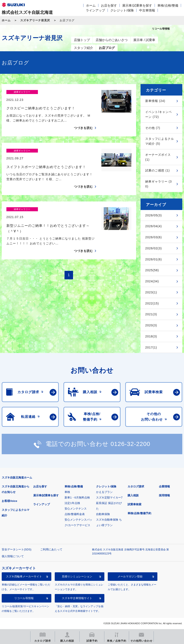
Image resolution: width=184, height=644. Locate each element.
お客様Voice (9, 501)
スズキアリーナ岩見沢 (35, 20)
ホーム (91, 5)
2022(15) (152, 303)
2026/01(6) (154, 259)
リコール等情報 (24, 598)
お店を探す (109, 5)
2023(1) (151, 292)
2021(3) (151, 314)
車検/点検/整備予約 (139, 513)
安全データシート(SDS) (17, 549)
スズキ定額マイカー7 (109, 498)
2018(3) (151, 336)
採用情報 (164, 495)
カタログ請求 (136, 486)
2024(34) (152, 281)
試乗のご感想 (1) (157, 170)
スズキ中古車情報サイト (77, 598)
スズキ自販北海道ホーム (17, 478)
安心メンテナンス (76, 509)
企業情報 (164, 486)
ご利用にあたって (51, 549)
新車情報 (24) (155, 101)
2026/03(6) (154, 237)
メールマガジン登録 (130, 576)
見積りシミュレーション (77, 576)
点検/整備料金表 (75, 514)
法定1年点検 (72, 503)
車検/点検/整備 (168, 5)
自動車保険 (103, 514)
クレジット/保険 (122, 10)
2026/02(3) (154, 248)
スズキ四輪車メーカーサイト (24, 576)
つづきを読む (83, 120)
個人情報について (13, 556)
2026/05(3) (154, 215)
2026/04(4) (154, 226)
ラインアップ (95, 10)
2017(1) (151, 347)
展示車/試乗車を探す (137, 5)
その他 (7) (153, 128)
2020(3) (151, 325)
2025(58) (152, 270)
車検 (67, 492)
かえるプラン (104, 492)
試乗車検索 (134, 504)
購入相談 (133, 495)
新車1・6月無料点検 (77, 498)
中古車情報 (147, 10)
